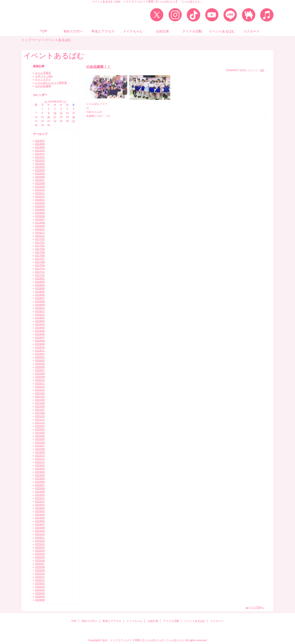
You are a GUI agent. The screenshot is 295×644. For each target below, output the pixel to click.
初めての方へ (90, 621)
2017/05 (40, 252)
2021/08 (40, 413)
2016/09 (40, 226)
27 (74, 121)
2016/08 (40, 223)
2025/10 (40, 574)
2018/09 (40, 305)
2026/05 (40, 597)
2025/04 (40, 554)
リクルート (217, 621)
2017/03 (40, 246)
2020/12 (40, 387)
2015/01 (40, 160)
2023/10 (40, 495)
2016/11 (40, 233)
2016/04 (40, 210)
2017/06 (40, 255)
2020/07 (40, 370)
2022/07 (40, 446)
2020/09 (40, 377)
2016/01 (40, 200)
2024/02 (40, 508)
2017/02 (40, 242)
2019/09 (40, 344)
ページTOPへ (256, 607)
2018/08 (40, 301)
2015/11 (40, 193)
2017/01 (40, 239)
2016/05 (40, 213)
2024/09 (40, 531)
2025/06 (40, 560)
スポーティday (44, 76)
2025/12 (40, 580)
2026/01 (40, 583)
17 (55, 117)
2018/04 (40, 288)
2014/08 (40, 144)
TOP (44, 31)
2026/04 (40, 593)
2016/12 (40, 236)
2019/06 (40, 334)
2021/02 (40, 393)
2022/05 (40, 439)
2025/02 (40, 547)
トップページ (31, 40)
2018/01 (40, 278)
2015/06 (40, 177)
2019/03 (40, 324)
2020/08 (40, 374)
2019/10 (40, 347)
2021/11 (40, 419)
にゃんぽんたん (175, 640)
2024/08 (40, 528)
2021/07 (40, 410)
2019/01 (40, 318)
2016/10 (40, 229)
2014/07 (40, 141)
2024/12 (40, 541)
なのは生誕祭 (43, 86)
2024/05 (40, 518)
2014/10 (40, 151)
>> (65, 102)
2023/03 (40, 472)
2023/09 (40, 492)
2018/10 (40, 308)
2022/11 (40, 459)
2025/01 (40, 544)
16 (49, 117)
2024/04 (40, 515)
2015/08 (40, 183)
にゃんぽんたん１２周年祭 (51, 83)
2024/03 (40, 511)
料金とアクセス (112, 621)
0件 (262, 70)
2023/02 (40, 469)
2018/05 (40, 292)
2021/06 (40, 406)
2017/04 (40, 249)
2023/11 (40, 498)
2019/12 (40, 354)
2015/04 (40, 170)
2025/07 (40, 564)
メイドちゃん (134, 621)
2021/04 (40, 400)
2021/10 (40, 416)
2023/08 (40, 488)
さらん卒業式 (43, 73)
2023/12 (40, 501)
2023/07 (40, 485)
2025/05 (40, 557)
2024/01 (40, 505)
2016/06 (40, 216)
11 (61, 113)
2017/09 (40, 265)
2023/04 (40, 475)
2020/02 (40, 360)
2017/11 (40, 272)
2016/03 (40, 206)
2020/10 (40, 380)
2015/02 (40, 164)
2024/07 (40, 524)
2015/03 (40, 167)
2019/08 (40, 341)
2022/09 (40, 452)
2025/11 (40, 577)
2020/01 (40, 357)
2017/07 (40, 259)
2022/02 (40, 429)
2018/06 (40, 295)
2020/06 (40, 367)
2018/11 (40, 311)
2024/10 (40, 534)
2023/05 (40, 478)
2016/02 (40, 203)
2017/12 (40, 275)
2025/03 (40, 551)
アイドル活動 (171, 621)
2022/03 (40, 433)
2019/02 (40, 321)
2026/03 (40, 590)
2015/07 (40, 180)
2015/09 (40, 187)
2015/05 (40, 174)
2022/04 (40, 436)
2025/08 (40, 567)
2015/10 (40, 190)
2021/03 (40, 397)
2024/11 (40, 538)
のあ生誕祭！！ (98, 67)
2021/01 (40, 390)
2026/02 (40, 587)
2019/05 (40, 331)
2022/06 (40, 442)
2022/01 (40, 426)
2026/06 (40, 600)
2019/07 (40, 337)
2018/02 (40, 282)
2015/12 (40, 196)
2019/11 (40, 351)
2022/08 (40, 449)
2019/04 (40, 328)
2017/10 (40, 269)
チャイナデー (43, 79)
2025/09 (40, 570)
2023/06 (40, 482)
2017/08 (40, 262)
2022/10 (40, 456)
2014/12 (40, 157)
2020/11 (40, 383)
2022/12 (40, 462)
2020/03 (40, 364)
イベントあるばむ (195, 621)
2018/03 (40, 285)
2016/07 (40, 219)
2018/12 (40, 315)
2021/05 (40, 403)
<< (46, 102)
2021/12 (40, 423)
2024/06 (40, 521)
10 (55, 113)
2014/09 (40, 147)
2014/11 (40, 154)
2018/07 (40, 298)
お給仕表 (153, 621)
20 (74, 117)
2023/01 (40, 465)
